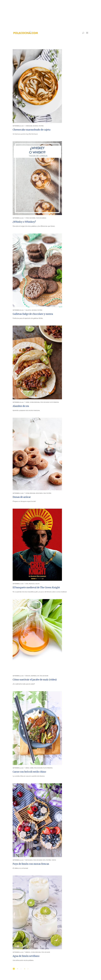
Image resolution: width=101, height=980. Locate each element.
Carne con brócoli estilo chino (29, 772)
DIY (38, 676)
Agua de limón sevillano (26, 956)
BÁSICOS (28, 676)
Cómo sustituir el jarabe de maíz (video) (35, 680)
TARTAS (54, 860)
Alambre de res (21, 406)
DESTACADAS (29, 860)
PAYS (44, 860)
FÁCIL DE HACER (45, 402)
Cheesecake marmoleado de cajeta (32, 130)
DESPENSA (34, 676)
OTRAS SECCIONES (30, 218)
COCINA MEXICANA (35, 402)
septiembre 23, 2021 (18, 768)
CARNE (27, 402)
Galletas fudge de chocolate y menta (33, 314)
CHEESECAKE (29, 126)
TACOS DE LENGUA (41, 218)
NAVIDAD (35, 126)
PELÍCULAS (32, 584)
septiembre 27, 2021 (18, 493)
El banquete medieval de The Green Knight (36, 587)
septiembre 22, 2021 (18, 952)
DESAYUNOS (39, 493)
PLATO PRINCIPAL (54, 402)
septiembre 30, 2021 (18, 126)
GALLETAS (28, 310)
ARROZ (27, 768)
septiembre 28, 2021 (18, 310)
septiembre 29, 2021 (18, 218)
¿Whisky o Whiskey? (24, 222)
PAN (45, 493)
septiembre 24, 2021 (18, 676)
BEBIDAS (28, 952)
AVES (27, 584)
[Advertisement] (50, 15)
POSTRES (41, 126)
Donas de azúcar (22, 497)
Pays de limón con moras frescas (31, 864)
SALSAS (37, 584)
